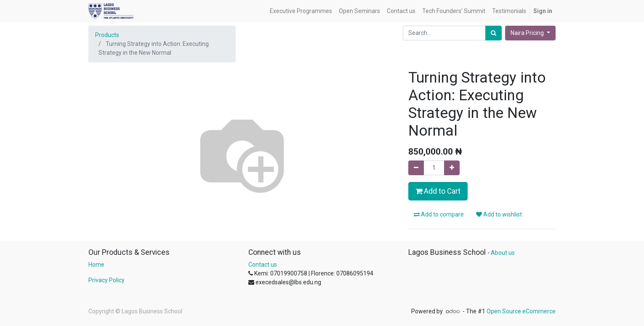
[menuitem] (301, 11)
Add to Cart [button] (438, 191)
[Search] (494, 33)
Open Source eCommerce (521, 311)
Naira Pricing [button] (528, 33)
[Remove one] (416, 168)
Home (96, 265)
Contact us (263, 265)
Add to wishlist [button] (499, 214)
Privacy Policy (106, 280)
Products (107, 35)
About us (503, 253)
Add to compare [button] (439, 214)
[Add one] (452, 168)
